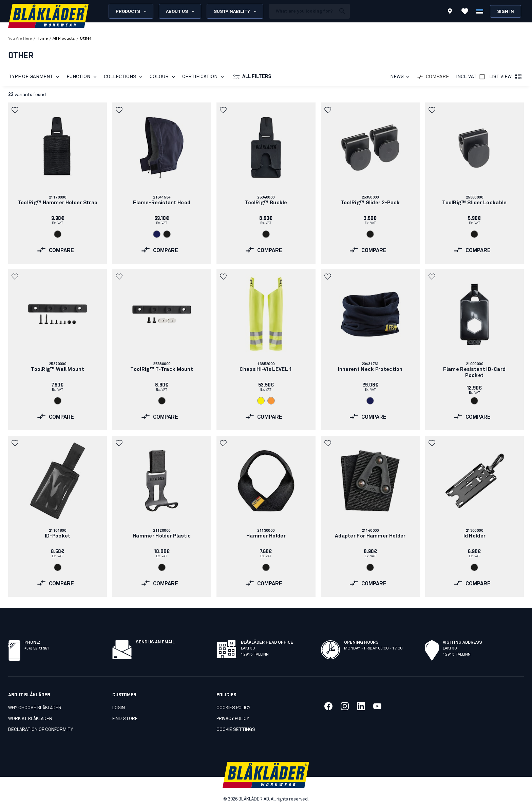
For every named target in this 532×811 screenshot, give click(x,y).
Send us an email (155, 642)
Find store (125, 719)
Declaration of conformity (41, 730)
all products (64, 39)
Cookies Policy (233, 708)
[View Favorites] (465, 11)
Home (42, 39)
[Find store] (450, 12)
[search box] (302, 11)
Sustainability (236, 12)
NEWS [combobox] (397, 77)
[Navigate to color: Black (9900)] (58, 234)
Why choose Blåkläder (35, 708)
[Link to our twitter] (345, 706)
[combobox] (399, 77)
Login (119, 708)
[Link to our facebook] (328, 706)
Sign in (506, 12)
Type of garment (35, 77)
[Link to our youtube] (377, 706)
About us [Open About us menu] (181, 12)
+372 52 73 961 (36, 648)
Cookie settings (236, 730)
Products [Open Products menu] (132, 12)
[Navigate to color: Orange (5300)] (271, 401)
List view (506, 77)
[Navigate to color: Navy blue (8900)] (157, 234)
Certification (204, 77)
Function (83, 77)
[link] (58, 183)
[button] (16, 110)
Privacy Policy (233, 719)
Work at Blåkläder (30, 719)
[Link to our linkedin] (361, 706)
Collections (124, 77)
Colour (164, 77)
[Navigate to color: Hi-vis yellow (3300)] (261, 401)
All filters (252, 77)
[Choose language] (480, 11)
